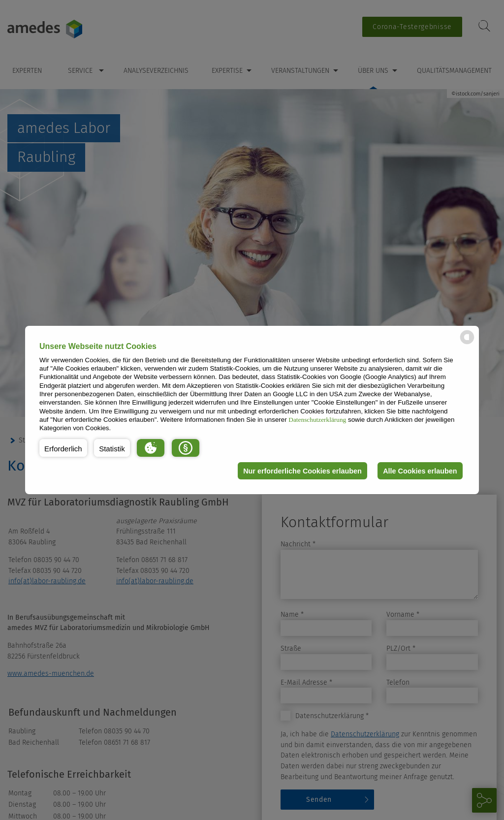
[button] (63, 448)
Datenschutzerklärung (317, 420)
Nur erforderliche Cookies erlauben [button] (302, 471)
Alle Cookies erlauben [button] (420, 471)
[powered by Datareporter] (467, 343)
